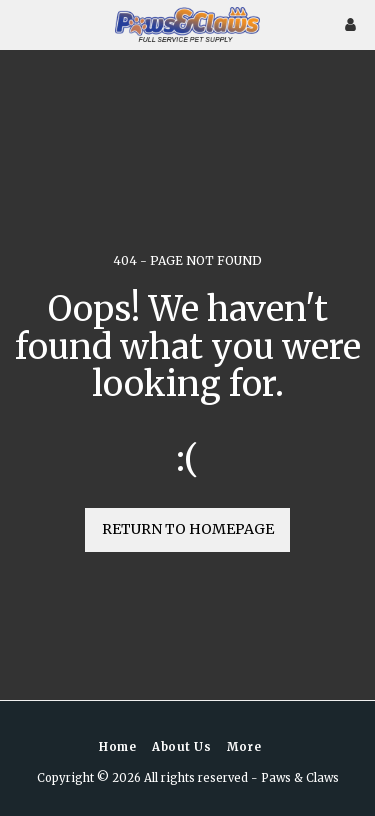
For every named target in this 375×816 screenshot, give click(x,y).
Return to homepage (188, 529)
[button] (22, 23)
